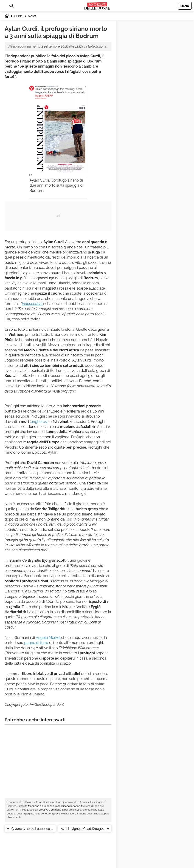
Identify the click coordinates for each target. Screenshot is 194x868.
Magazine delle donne (41, 806)
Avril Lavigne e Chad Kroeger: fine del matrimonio (83, 830)
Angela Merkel (48, 638)
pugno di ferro (36, 643)
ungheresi (39, 422)
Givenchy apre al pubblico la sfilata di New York (32, 830)
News (32, 16)
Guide (18, 16)
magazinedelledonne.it (69, 806)
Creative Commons (50, 810)
